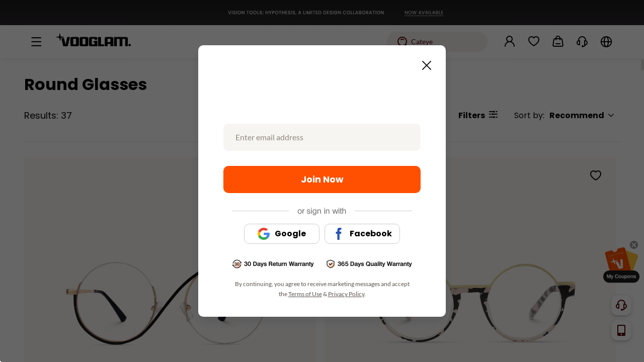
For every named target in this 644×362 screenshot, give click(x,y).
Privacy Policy (346, 294)
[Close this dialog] (424, 62)
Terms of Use (305, 294)
